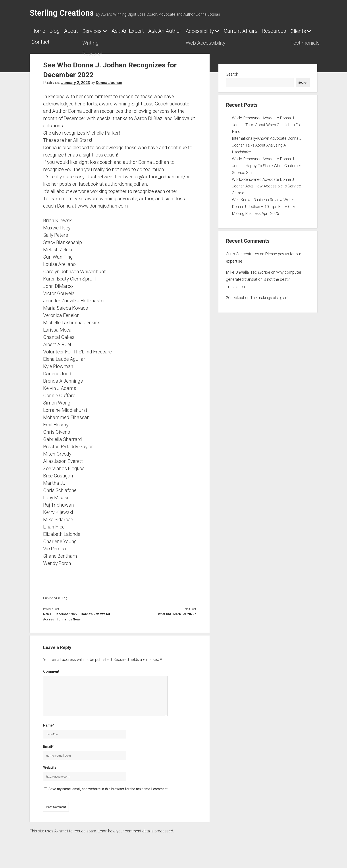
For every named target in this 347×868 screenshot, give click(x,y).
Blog (64, 32)
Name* (49, 730)
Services (115, 33)
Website (50, 773)
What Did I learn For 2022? (177, 619)
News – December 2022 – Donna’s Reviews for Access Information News (77, 622)
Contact (170, 45)
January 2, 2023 (75, 88)
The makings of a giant (269, 303)
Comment (51, 676)
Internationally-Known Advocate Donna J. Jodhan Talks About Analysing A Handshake (267, 150)
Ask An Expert (163, 32)
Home (41, 32)
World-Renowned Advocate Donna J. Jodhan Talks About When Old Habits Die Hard (267, 130)
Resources (100, 45)
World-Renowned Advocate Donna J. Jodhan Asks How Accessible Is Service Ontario (266, 191)
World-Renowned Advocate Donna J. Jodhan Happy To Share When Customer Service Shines (267, 171)
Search (232, 79)
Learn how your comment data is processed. (136, 836)
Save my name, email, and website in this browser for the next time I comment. (108, 794)
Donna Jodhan (109, 88)
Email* (48, 751)
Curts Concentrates (243, 259)
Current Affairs (54, 45)
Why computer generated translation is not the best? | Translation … (264, 284)
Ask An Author (213, 32)
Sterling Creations (62, 13)
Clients (133, 46)
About (86, 32)
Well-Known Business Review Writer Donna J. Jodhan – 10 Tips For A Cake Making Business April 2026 (264, 212)
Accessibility (261, 33)
